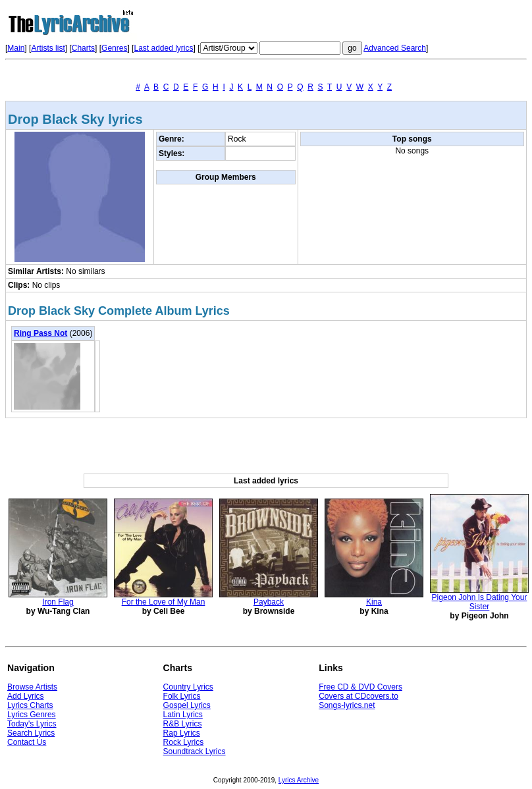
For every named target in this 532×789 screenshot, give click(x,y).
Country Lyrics (188, 687)
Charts (83, 48)
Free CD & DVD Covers (360, 687)
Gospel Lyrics (187, 705)
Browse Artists (32, 687)
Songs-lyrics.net (347, 705)
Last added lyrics (163, 48)
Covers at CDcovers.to (359, 696)
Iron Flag (58, 602)
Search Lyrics (31, 733)
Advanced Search (395, 48)
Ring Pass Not (40, 333)
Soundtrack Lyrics (195, 751)
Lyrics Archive (299, 780)
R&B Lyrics (183, 724)
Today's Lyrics (32, 724)
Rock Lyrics (184, 742)
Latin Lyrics (183, 715)
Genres (114, 48)
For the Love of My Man (164, 602)
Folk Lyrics (182, 696)
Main (16, 48)
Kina (374, 602)
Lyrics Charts (30, 705)
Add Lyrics (26, 696)
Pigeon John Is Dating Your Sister (480, 602)
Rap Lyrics (182, 733)
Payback (269, 602)
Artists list (48, 48)
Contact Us (27, 742)
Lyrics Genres (32, 715)
